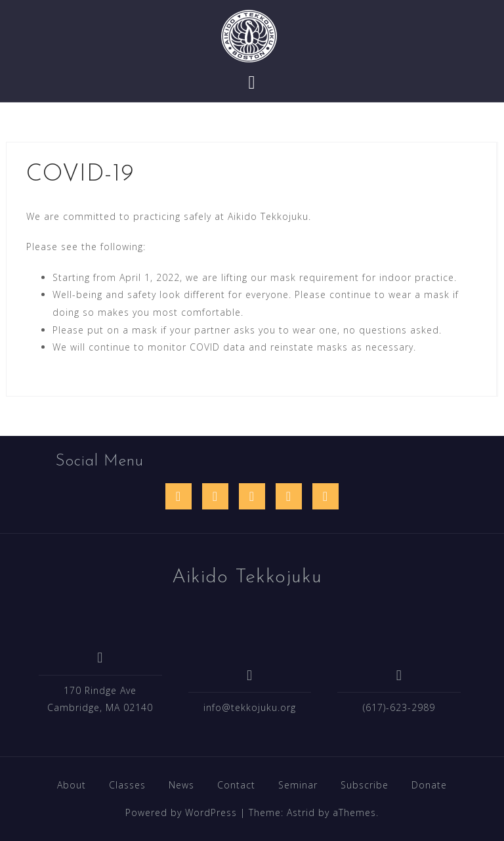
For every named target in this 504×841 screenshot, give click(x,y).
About (72, 785)
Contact (236, 785)
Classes (127, 785)
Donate (429, 785)
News (181, 785)
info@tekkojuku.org (250, 707)
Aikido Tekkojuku (247, 577)
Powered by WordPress (181, 812)
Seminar (298, 785)
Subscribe (365, 785)
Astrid (301, 812)
